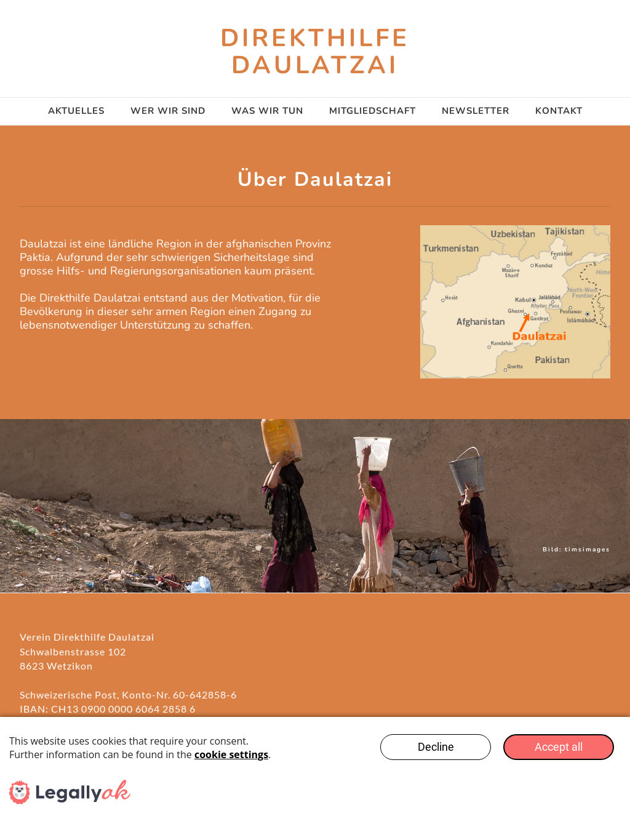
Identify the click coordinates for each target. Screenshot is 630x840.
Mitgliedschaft (373, 111)
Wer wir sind (168, 111)
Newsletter (476, 111)
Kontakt (559, 111)
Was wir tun (267, 111)
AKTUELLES (76, 111)
